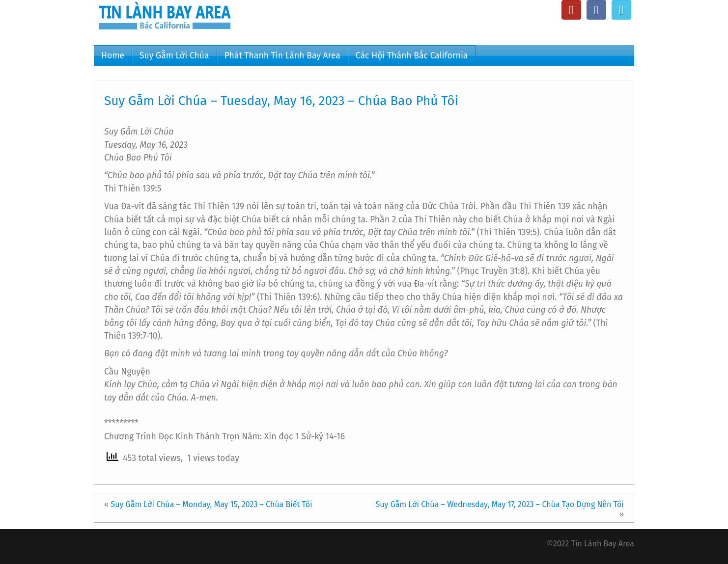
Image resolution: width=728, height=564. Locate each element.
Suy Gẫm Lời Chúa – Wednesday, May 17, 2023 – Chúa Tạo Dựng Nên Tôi (500, 504)
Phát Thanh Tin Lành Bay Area (282, 56)
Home (113, 56)
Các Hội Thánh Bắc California (412, 56)
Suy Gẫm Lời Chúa (174, 56)
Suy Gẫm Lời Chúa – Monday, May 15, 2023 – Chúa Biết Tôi (211, 504)
